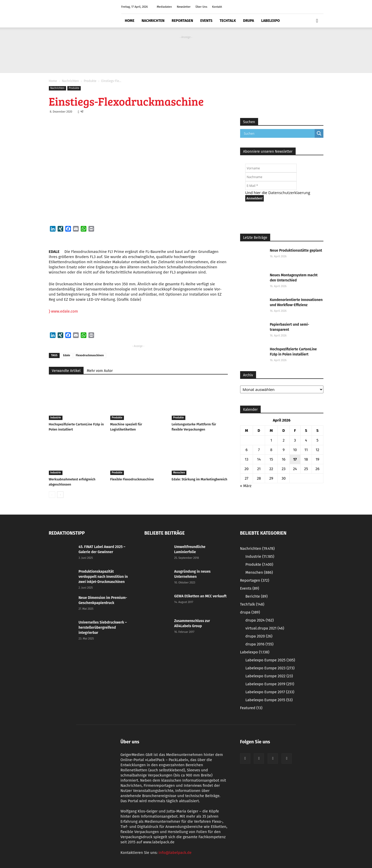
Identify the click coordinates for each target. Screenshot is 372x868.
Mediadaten (164, 7)
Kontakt (217, 7)
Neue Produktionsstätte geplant (296, 250)
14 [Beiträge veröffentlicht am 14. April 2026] (259, 459)
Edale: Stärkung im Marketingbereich (200, 479)
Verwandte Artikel (66, 371)
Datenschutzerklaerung (289, 193)
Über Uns (201, 7)
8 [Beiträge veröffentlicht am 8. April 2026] (271, 450)
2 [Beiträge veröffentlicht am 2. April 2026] (283, 440)
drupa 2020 (259, 636)
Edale (66, 355)
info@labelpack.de (175, 853)
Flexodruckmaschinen (90, 355)
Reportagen (182, 21)
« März (246, 486)
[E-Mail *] (271, 186)
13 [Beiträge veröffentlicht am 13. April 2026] (247, 459)
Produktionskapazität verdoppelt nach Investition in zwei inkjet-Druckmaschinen (103, 577)
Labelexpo (270, 21)
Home (130, 21)
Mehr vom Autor (100, 371)
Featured (251, 708)
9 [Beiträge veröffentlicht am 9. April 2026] (284, 450)
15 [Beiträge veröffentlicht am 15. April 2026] (271, 459)
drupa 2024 (260, 620)
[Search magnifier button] (319, 133)
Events (206, 21)
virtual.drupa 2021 (265, 628)
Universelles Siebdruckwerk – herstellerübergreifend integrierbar (103, 628)
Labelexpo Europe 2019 (270, 684)
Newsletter (184, 7)
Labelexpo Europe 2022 (269, 676)
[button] (317, 21)
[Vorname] (271, 168)
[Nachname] (271, 177)
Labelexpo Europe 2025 (270, 660)
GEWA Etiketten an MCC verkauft (201, 596)
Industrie (56, 418)
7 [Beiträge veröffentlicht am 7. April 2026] (259, 450)
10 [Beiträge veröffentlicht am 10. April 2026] (295, 450)
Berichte (257, 596)
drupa (249, 21)
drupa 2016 (260, 644)
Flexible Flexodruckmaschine (132, 479)
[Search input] (279, 133)
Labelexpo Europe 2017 (270, 692)
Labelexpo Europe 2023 (270, 668)
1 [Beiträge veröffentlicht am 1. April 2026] (271, 440)
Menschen (179, 473)
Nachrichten (153, 21)
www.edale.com (63, 311)
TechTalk (228, 21)
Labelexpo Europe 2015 (269, 700)
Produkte (90, 81)
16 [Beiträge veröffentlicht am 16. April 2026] (284, 459)
